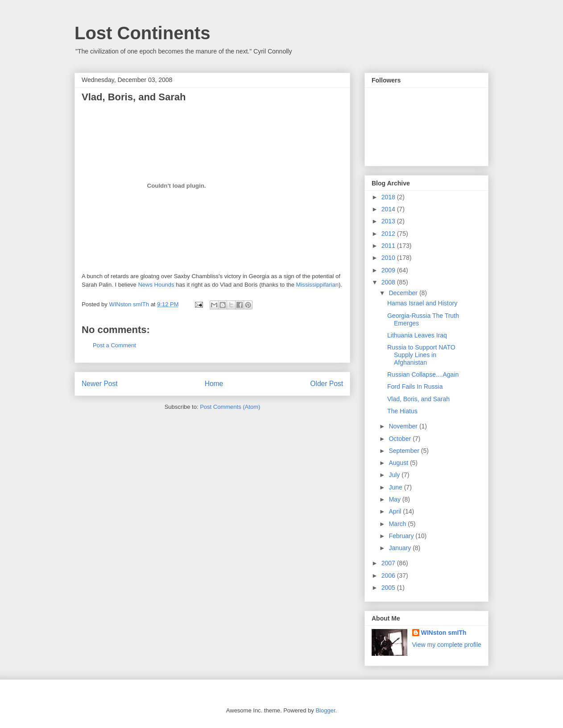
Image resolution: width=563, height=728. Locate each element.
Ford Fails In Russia (415, 387)
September (405, 451)
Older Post (327, 384)
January (401, 548)
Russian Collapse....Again (423, 374)
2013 (389, 221)
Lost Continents (142, 33)
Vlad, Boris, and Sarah (418, 399)
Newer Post (100, 384)
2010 (389, 258)
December (404, 293)
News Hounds (156, 285)
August (399, 463)
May (395, 499)
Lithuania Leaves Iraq (417, 335)
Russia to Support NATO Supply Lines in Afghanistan (421, 355)
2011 (389, 246)
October (401, 439)
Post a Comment (114, 345)
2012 (389, 234)
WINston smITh (444, 633)
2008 (389, 282)
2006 (389, 576)
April (396, 511)
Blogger (325, 710)
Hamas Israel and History (422, 303)
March (398, 524)
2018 (389, 197)
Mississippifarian (317, 285)
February (402, 536)
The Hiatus (402, 411)
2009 (389, 270)
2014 (389, 209)
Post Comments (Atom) (230, 407)
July (395, 475)
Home (214, 384)
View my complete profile (447, 645)
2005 (389, 588)
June (396, 487)
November (404, 426)
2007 (389, 563)
